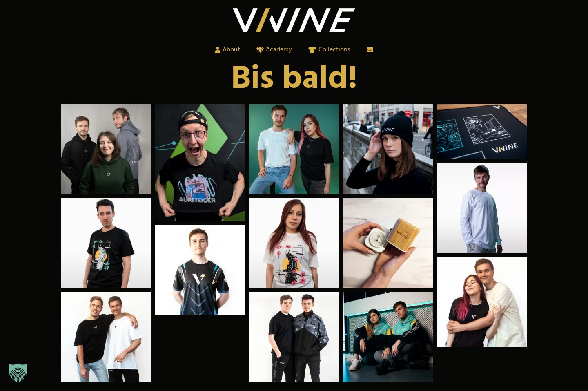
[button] (18, 373)
